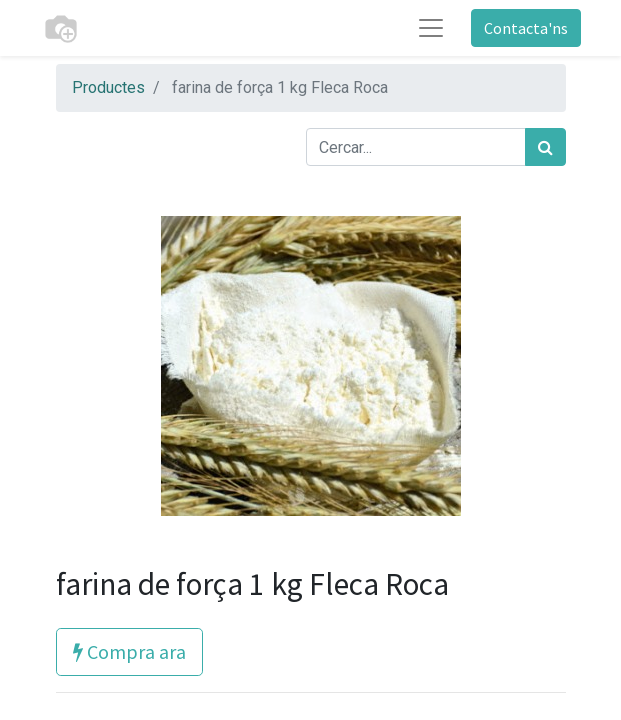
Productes (108, 87)
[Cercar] (545, 147)
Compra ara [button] (129, 651)
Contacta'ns (526, 28)
